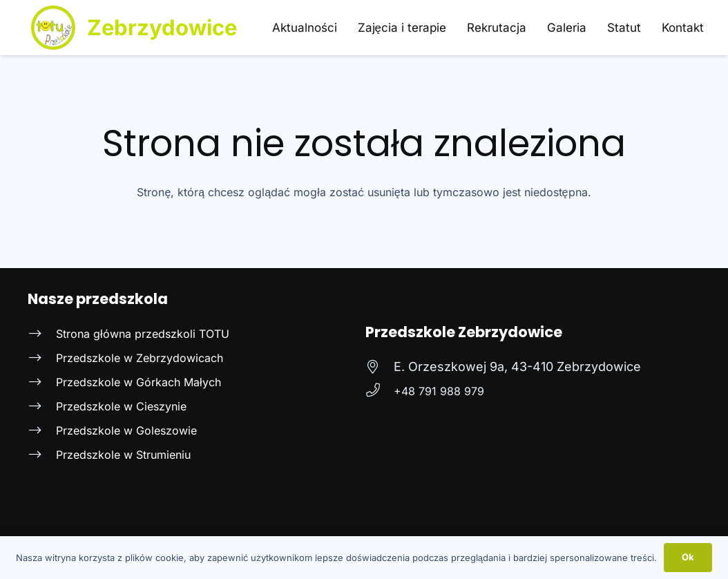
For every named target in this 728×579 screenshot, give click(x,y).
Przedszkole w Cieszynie (121, 406)
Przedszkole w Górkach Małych (138, 382)
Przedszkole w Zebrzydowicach (140, 358)
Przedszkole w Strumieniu (123, 455)
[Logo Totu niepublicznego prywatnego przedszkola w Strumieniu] (53, 28)
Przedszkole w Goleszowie (126, 430)
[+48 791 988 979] (380, 391)
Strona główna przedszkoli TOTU (143, 334)
